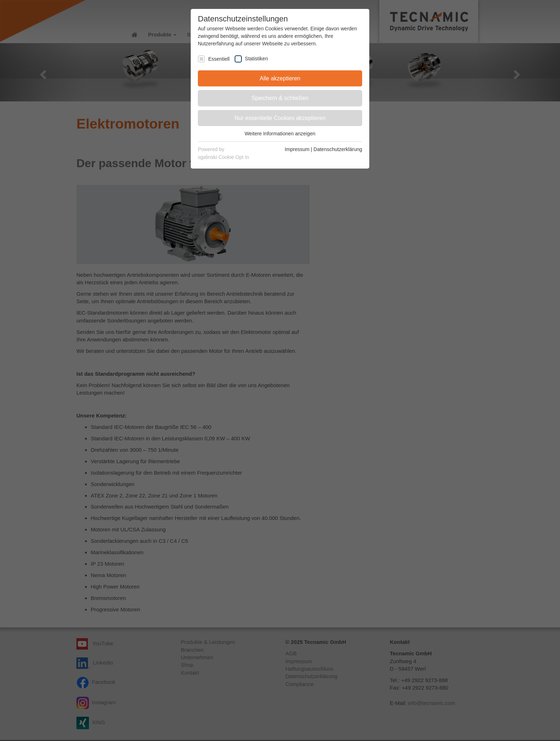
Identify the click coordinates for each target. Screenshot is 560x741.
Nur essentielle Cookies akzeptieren (280, 118)
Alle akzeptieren (280, 78)
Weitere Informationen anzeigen (280, 134)
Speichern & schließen (280, 98)
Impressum (297, 149)
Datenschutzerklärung (338, 149)
